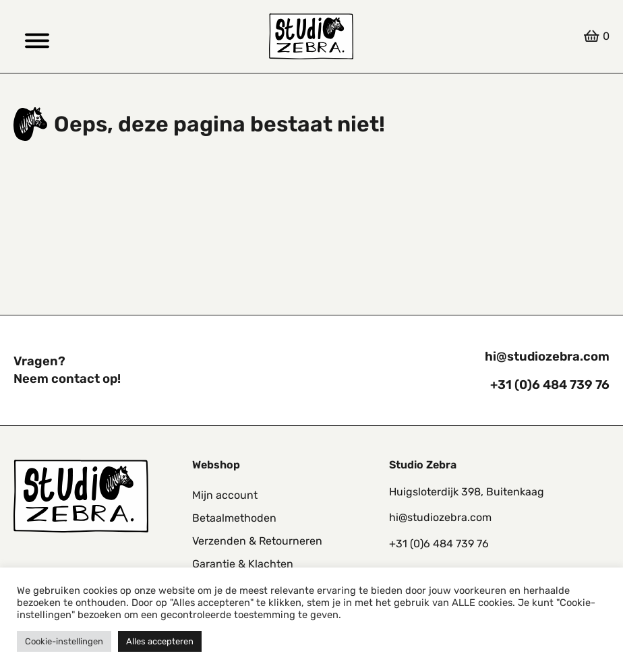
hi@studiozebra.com (547, 357)
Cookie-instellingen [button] (64, 641)
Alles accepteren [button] (160, 641)
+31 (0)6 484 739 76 (550, 385)
